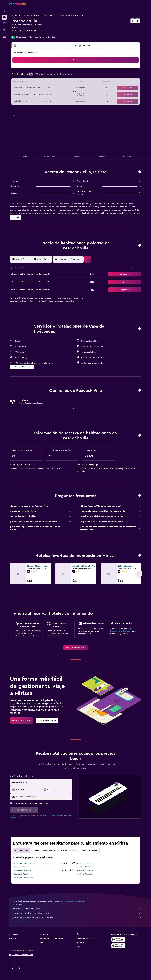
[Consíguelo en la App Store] (123, 946)
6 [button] (53, 76)
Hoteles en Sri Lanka (54, 15)
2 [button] (71, 70)
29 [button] (65, 94)
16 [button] (71, 82)
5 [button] (47, 76)
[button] (4, 4)
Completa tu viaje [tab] (94, 850)
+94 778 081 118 (25, 34)
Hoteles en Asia (38, 15)
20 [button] (53, 88)
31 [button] (34, 100)
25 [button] (40, 94)
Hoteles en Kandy (25, 867)
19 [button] (47, 88)
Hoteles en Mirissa (71, 15)
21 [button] (59, 88)
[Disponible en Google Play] (123, 939)
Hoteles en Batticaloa (27, 870)
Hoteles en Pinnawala (89, 870)
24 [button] (34, 94)
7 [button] (59, 76)
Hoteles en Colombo (27, 863)
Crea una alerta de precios (125, 631)
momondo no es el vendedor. (81, 908)
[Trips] (4, 30)
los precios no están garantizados (76, 901)
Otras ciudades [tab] (26, 850)
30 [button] (71, 94)
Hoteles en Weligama (89, 867)
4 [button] (40, 76)
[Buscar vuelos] (4, 12)
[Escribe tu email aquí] (48, 797)
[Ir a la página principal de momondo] (18, 4)
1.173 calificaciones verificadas (48, 37)
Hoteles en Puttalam (26, 874)
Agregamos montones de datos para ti (81, 913)
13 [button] (53, 82)
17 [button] (34, 88)
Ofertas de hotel (24, 15)
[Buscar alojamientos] (4, 17)
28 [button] (59, 94)
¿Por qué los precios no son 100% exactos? (81, 918)
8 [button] (65, 76)
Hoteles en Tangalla (88, 874)
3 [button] (34, 76)
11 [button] (40, 82)
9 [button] (71, 76)
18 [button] (40, 88)
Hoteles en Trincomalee (28, 878)
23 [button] (71, 88)
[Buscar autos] (4, 23)
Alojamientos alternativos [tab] (49, 850)
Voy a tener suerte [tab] (73, 850)
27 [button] (53, 94)
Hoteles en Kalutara (88, 863)
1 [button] (65, 70)
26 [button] (46, 94)
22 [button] (65, 88)
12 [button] (47, 82)
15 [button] (65, 82)
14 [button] (59, 82)
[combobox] (48, 782)
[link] (80, 648)
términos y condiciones (56, 815)
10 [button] (34, 82)
